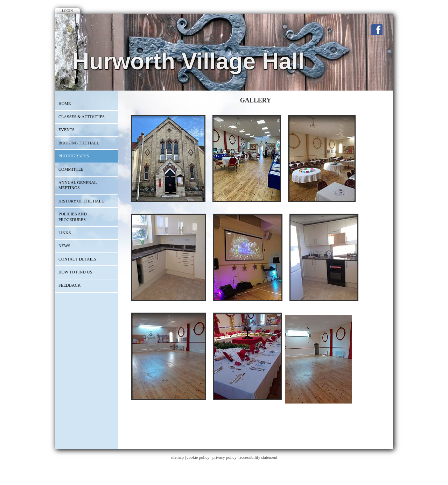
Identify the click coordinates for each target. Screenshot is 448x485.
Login (67, 11)
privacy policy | (226, 457)
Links (65, 233)
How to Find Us (75, 272)
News (64, 246)
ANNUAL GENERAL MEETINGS (78, 185)
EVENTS (66, 130)
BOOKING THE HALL (79, 143)
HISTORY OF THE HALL (81, 201)
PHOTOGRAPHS (74, 156)
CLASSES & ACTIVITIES (82, 117)
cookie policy (198, 457)
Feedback (69, 285)
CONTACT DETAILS (77, 259)
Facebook (377, 30)
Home (65, 104)
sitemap (177, 457)
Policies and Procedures (73, 217)
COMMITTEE (71, 169)
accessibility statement (258, 457)
